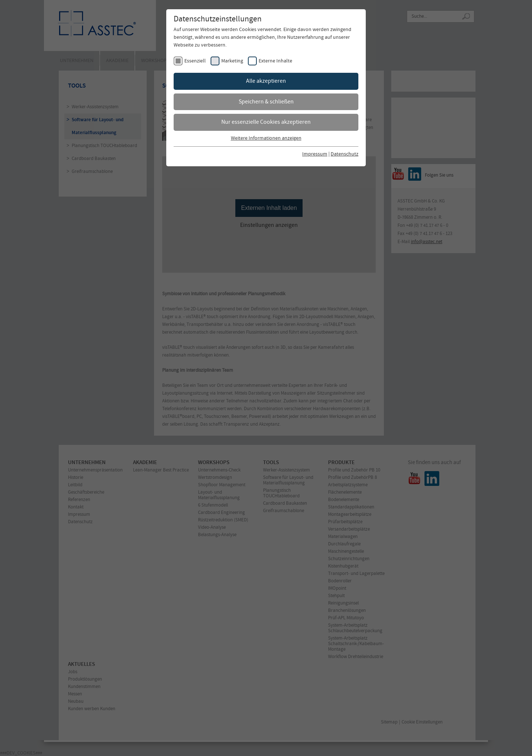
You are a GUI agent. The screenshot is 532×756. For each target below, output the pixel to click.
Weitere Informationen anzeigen (266, 138)
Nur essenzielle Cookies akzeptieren (266, 122)
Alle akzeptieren (266, 81)
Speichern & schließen (266, 102)
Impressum (315, 154)
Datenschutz (345, 154)
